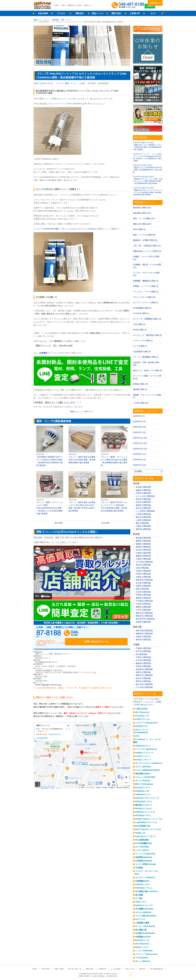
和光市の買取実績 (143, 499)
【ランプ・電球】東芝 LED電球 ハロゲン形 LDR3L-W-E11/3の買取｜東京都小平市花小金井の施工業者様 (82, 491)
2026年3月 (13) (139, 422)
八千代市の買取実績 (144, 687)
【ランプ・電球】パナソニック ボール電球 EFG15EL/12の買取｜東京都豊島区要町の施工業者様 (114, 446)
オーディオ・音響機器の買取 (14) (147, 319)
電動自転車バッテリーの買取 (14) (147, 251)
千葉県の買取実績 (143, 648)
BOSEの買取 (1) (140, 330)
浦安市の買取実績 (143, 672)
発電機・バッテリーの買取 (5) (146, 286)
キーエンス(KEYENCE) (145, 926)
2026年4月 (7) (139, 416)
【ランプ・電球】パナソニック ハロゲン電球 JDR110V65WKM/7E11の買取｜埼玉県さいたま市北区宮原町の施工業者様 (50, 493)
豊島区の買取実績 (143, 598)
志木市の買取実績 (143, 502)
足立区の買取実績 (143, 583)
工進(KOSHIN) (141, 709)
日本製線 (139, 868)
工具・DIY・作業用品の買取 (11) (147, 246)
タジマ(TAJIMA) (142, 847)
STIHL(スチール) (142, 719)
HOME (43, 969)
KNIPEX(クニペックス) (145, 812)
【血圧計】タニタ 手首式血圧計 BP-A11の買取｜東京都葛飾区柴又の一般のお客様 (148, 170)
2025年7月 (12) (139, 465)
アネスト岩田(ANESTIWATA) (148, 770)
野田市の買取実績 (143, 681)
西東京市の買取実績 (144, 616)
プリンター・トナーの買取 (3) (146, 292)
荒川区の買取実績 (143, 565)
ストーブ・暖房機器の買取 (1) (146, 357)
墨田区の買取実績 (143, 607)
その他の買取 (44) (141, 403)
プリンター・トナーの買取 (152, 154)
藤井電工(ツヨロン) (143, 805)
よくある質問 (113, 969)
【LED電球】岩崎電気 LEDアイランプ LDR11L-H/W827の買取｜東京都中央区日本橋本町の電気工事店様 (50, 446)
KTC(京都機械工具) (143, 843)
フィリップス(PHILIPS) (145, 854)
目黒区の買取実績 (143, 586)
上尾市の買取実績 (143, 520)
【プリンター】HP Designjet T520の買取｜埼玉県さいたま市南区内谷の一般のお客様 (148, 159)
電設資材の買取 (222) (142, 213)
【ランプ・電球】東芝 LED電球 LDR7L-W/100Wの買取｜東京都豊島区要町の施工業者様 (82, 445)
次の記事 (105, 523)
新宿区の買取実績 (143, 547)
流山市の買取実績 (143, 678)
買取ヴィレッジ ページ (82, 412)
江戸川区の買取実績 (144, 562)
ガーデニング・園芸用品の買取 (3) (148, 335)
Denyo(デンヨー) (143, 788)
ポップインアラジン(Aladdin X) (149, 763)
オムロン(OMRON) (143, 912)
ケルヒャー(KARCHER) (145, 777)
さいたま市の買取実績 (145, 496)
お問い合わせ (155, 3)
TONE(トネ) (140, 833)
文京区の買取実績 (143, 592)
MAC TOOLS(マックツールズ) (148, 829)
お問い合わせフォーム (110, 634)
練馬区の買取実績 (143, 541)
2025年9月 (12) (139, 454)
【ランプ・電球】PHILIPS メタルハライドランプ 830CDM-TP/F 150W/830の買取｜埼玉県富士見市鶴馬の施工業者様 (114, 491)
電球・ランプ (66, 20)
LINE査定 (155, 8)
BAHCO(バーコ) (142, 940)
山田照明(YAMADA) (144, 861)
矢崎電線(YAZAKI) (143, 937)
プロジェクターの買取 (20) (144, 297)
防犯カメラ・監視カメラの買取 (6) (148, 370)
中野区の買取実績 (143, 595)
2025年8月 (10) (139, 460)
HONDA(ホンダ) (142, 791)
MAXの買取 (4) (139, 229)
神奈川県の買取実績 (144, 631)
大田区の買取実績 (143, 559)
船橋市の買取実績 (143, 663)
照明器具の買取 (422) (142, 208)
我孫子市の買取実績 (144, 675)
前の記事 (59, 523)
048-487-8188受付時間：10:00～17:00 (128, 5)
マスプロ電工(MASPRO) (146, 916)
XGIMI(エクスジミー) (144, 753)
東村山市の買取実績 (144, 613)
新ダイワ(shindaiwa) (144, 784)
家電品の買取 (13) (141, 384)
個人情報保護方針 (148, 969)
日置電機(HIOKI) (142, 881)
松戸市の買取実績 (143, 651)
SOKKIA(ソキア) (142, 884)
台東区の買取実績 (143, 577)
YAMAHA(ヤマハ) (143, 746)
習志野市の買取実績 (144, 669)
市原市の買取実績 (143, 666)
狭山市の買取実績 (143, 517)
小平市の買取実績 (143, 610)
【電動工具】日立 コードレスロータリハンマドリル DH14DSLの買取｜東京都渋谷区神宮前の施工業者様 (148, 192)
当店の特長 (43, 13)
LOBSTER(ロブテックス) (146, 822)
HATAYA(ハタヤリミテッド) (147, 798)
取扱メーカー (98, 13)
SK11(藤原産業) (142, 840)
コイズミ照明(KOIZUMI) (145, 864)
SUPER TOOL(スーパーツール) (149, 819)
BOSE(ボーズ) (141, 726)
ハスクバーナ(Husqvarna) (146, 723)
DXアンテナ (140, 919)
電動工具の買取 (148, 143)
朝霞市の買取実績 (143, 490)
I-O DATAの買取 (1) (141, 313)
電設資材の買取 (148, 177)
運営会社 (136, 969)
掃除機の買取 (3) (140, 389)
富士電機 (139, 895)
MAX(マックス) (142, 947)
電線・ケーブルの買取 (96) (144, 235)
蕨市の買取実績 (142, 523)
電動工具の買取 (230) (142, 224)
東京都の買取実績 (143, 538)
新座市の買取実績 (143, 505)
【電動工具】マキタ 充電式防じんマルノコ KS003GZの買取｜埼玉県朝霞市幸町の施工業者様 (148, 147)
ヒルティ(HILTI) (142, 850)
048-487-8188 (62, 634)
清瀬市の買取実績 (143, 622)
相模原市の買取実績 (144, 634)
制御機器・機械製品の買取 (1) (146, 281)
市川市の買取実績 (143, 660)
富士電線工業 (141, 930)
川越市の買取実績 (143, 526)
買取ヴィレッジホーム (42, 20)
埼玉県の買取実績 (143, 487)
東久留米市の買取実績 (145, 619)
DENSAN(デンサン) (144, 801)
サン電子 (139, 898)
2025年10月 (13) (140, 449)
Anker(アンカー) (142, 756)
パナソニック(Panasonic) (146, 954)
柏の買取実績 (141, 654)
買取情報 (55, 20)
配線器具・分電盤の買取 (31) (145, 240)
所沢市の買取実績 (143, 508)
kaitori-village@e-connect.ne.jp (48, 682)
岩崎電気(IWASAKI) (144, 857)
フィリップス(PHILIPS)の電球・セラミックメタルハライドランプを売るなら (66, 229)
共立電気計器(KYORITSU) (146, 891)
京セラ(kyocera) (142, 712)
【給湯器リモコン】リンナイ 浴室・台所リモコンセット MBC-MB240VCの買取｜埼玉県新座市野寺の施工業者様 (148, 181)
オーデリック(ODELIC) (145, 877)
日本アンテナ (141, 902)
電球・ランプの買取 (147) (144, 218)
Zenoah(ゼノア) (142, 716)
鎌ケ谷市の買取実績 (144, 684)
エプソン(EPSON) (143, 767)
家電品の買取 (147, 165)
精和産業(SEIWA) (143, 774)
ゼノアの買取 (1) (140, 346)
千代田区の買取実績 (144, 601)
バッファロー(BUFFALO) (146, 749)
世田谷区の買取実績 (144, 580)
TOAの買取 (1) (139, 324)
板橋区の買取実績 (143, 544)
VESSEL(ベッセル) (143, 808)
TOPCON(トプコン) (144, 888)
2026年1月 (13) (139, 432)
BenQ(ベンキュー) (143, 760)
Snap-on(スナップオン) (145, 836)
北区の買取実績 (142, 568)
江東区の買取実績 (143, 553)
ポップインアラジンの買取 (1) (146, 302)
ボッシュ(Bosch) (143, 961)
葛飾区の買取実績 (143, 556)
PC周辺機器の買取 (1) (142, 308)
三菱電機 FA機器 (142, 923)
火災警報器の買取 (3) (142, 352)
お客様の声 (135, 13)
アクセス (61, 13)
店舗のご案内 (64, 969)
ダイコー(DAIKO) (143, 781)
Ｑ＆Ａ (153, 13)
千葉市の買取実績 (143, 657)
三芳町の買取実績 (143, 514)
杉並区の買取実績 (143, 571)
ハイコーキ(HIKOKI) (144, 951)
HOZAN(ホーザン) (143, 815)
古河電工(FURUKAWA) (145, 933)
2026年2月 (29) (139, 427)
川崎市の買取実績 (143, 637)
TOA (137, 736)
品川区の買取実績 (143, 550)
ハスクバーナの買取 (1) (143, 341)
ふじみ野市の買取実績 (145, 511)
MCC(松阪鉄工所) (143, 826)
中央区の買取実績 (143, 604)
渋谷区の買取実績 (143, 574)
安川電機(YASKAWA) (144, 909)
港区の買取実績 (142, 589)
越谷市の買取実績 (143, 529)
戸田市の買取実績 (143, 493)
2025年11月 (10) (140, 443)
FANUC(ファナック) (144, 905)
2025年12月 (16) (140, 438)
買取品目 (80, 13)
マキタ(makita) (142, 958)
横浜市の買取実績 (143, 640)
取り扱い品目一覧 (78, 969)
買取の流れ (116, 13)
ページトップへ (160, 974)
